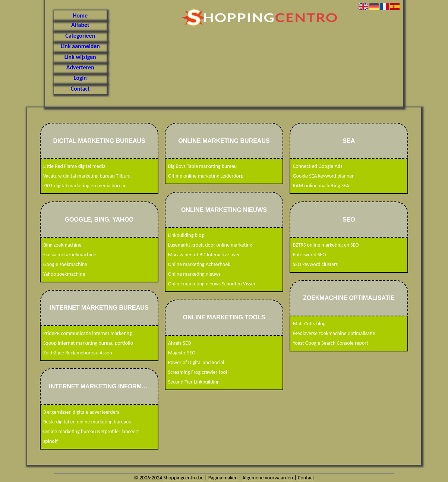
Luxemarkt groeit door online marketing (210, 245)
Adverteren (80, 67)
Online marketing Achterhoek (199, 264)
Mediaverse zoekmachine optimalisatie (334, 333)
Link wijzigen (80, 57)
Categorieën (80, 36)
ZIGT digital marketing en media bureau (85, 186)
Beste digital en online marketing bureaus (87, 422)
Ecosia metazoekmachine (70, 255)
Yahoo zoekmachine (64, 274)
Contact (80, 89)
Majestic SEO (182, 353)
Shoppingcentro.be (183, 478)
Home (80, 15)
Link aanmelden (80, 46)
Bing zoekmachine (62, 245)
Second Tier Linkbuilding (194, 382)
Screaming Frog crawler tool (198, 372)
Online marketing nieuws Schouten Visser (212, 284)
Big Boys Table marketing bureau (202, 166)
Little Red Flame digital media (74, 166)
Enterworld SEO (310, 255)
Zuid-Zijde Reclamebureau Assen (78, 353)
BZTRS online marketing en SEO (326, 245)
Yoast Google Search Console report (331, 343)
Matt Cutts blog (309, 324)
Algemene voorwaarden (268, 478)
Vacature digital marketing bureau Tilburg (87, 176)
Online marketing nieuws (194, 274)
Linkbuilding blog (186, 235)
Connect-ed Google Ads (318, 166)
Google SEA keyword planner (323, 176)
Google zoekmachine (65, 264)
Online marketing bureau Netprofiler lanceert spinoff (91, 436)
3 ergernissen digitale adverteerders (81, 412)
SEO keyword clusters (316, 264)
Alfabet (80, 25)
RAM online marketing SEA (321, 186)
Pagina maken (223, 478)
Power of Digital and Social (196, 362)
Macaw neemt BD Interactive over (204, 255)
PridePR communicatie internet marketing (88, 333)
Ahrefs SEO (180, 343)
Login (80, 78)
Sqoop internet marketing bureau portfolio (88, 343)
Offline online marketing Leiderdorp (206, 176)
